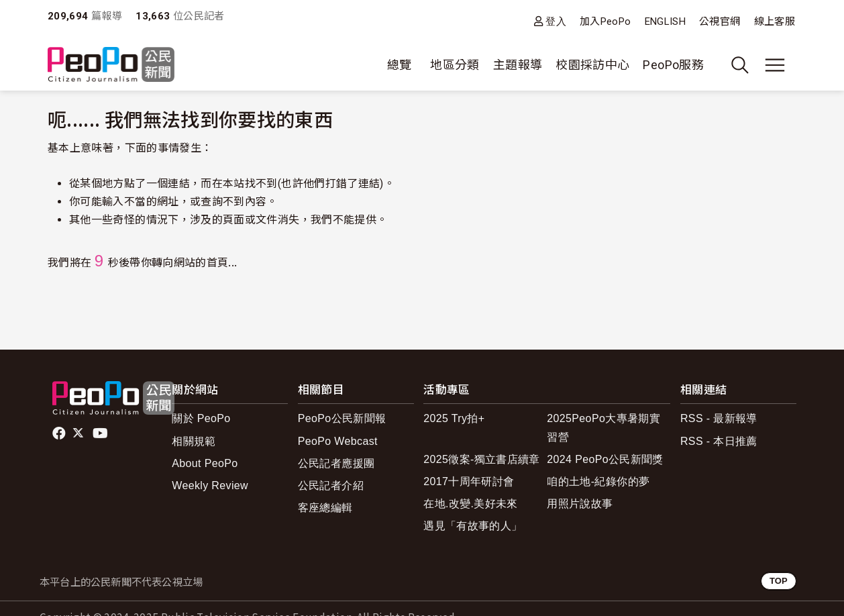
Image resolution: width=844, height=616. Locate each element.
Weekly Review (210, 485)
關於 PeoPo (201, 418)
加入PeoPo (605, 21)
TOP (779, 581)
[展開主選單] (775, 65)
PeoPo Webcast (338, 441)
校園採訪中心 (592, 65)
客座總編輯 (325, 508)
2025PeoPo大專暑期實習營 (603, 427)
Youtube (101, 433)
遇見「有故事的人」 (473, 526)
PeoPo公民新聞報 (342, 418)
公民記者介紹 (331, 485)
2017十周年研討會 (469, 481)
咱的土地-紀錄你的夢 (598, 481)
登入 (556, 21)
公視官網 (720, 21)
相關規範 (194, 441)
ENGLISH (666, 21)
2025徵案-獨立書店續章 (482, 459)
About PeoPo (205, 463)
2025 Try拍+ (454, 418)
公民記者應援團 (336, 463)
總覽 (400, 65)
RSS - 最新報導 (719, 418)
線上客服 (775, 21)
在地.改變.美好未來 (471, 504)
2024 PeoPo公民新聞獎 (605, 459)
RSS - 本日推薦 (719, 441)
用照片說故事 (580, 504)
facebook (60, 433)
